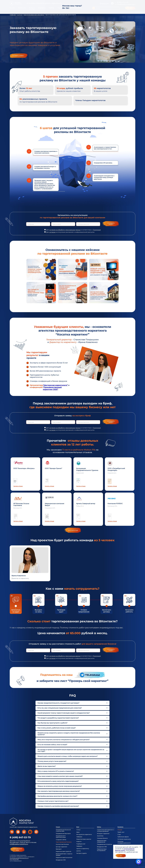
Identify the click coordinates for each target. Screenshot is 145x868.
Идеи (78, 832)
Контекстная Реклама (62, 844)
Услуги (58, 827)
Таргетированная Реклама (64, 842)
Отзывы (120, 830)
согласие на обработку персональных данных (65, 230)
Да (63, 8)
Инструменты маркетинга (84, 834)
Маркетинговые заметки (84, 839)
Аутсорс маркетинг (62, 847)
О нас (119, 834)
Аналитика (100, 836)
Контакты (120, 827)
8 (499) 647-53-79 (20, 837)
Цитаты (79, 851)
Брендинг (59, 849)
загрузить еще (73, 530)
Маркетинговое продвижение (102, 841)
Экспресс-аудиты (82, 853)
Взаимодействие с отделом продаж (64, 854)
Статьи (78, 830)
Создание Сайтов (61, 840)
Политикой (97, 230)
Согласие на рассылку (124, 839)
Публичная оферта (123, 837)
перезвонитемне (18, 850)
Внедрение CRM (61, 860)
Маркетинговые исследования (102, 850)
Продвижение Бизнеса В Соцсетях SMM (63, 830)
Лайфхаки (79, 837)
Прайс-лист (121, 832)
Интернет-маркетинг (103, 834)
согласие (52, 232)
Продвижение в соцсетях (104, 844)
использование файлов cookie (125, 850)
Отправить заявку (111, 224)
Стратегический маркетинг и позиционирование (106, 830)
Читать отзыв (18, 486)
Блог (78, 827)
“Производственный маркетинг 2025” (52, 388)
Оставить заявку (18, 56)
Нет (68, 8)
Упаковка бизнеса (102, 838)
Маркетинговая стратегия (63, 851)
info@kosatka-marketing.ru (19, 844)
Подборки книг (81, 844)
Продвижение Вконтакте (63, 834)
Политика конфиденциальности (19, 858)
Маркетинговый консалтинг (64, 858)
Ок (121, 856)
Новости (79, 841)
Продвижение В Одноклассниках (61, 837)
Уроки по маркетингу (83, 849)
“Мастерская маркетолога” (55, 385)
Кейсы (99, 827)
